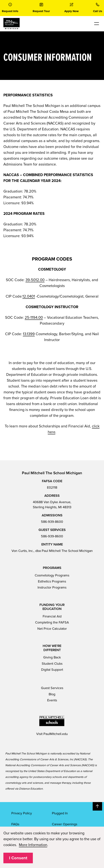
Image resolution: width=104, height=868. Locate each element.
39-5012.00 (35, 280)
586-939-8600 (52, 522)
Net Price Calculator (52, 629)
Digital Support (52, 670)
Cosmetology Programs (52, 575)
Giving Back (52, 657)
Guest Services (52, 688)
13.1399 (29, 334)
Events (52, 700)
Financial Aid (52, 616)
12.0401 (29, 296)
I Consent (18, 858)
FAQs (15, 824)
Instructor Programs (52, 587)
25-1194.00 (34, 318)
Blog (52, 694)
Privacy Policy (22, 813)
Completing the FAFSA (52, 622)
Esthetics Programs (52, 581)
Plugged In (60, 813)
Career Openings (65, 824)
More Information (33, 845)
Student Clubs (52, 664)
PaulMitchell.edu (56, 734)
